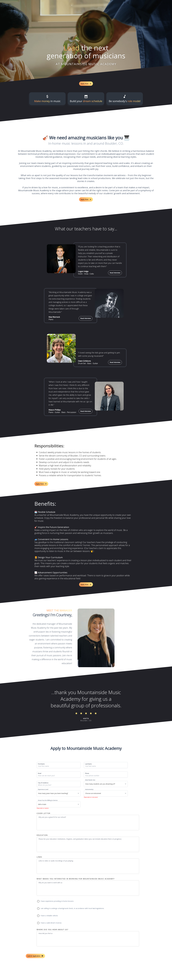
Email (40, 773)
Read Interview (115, 273)
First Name (41, 764)
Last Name (88, 764)
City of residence (43, 783)
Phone (87, 773)
